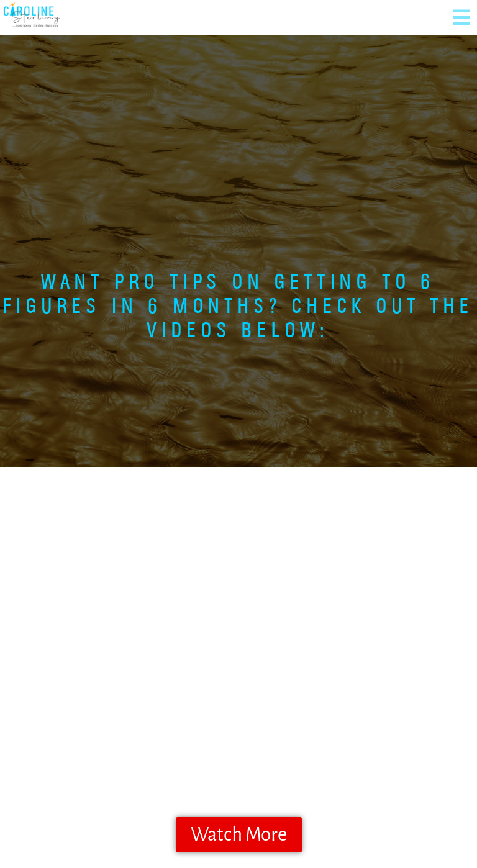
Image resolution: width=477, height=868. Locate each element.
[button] (461, 17)
